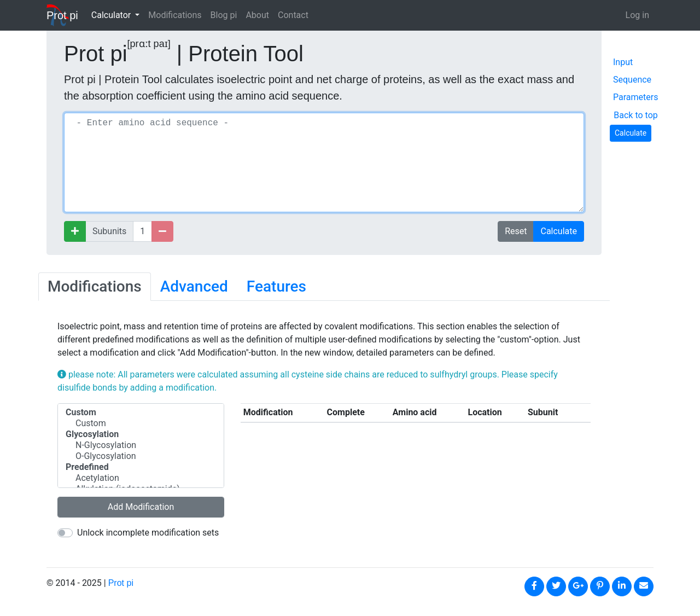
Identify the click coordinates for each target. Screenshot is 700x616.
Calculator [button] (112, 15)
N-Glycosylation (141, 445)
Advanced (194, 286)
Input (623, 62)
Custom (141, 423)
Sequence (632, 80)
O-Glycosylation (141, 456)
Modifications (175, 15)
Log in (637, 15)
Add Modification (141, 507)
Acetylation (141, 478)
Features (276, 286)
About (257, 15)
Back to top (635, 115)
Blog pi (224, 15)
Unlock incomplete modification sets (148, 533)
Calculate (559, 231)
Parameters (635, 97)
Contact (293, 15)
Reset (516, 231)
